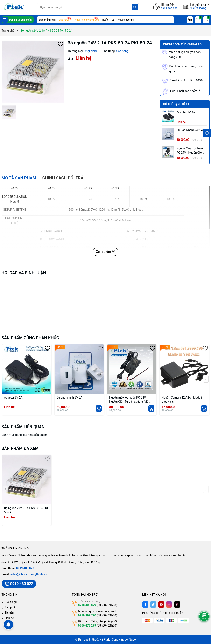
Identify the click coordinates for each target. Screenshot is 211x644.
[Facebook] (145, 604)
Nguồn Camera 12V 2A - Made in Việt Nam (182, 400)
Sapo (133, 639)
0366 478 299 (87, 625)
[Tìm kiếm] (135, 7)
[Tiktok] (177, 604)
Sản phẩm (11, 607)
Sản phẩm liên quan (23, 427)
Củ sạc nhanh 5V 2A (190, 130)
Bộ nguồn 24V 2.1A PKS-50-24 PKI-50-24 (26, 510)
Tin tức (9, 613)
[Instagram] (169, 604)
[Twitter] (153, 604)
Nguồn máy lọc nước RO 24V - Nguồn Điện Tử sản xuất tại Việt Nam (190, 151)
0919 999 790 (87, 615)
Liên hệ (9, 618)
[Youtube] (161, 604)
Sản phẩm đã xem (20, 448)
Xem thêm (105, 252)
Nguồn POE (108, 20)
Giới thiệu (11, 602)
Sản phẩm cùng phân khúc (30, 338)
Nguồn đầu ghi (126, 20)
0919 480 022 (169, 8)
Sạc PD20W (65, 20)
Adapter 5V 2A (186, 112)
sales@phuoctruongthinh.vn (28, 574)
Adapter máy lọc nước (87, 20)
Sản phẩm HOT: (47, 20)
